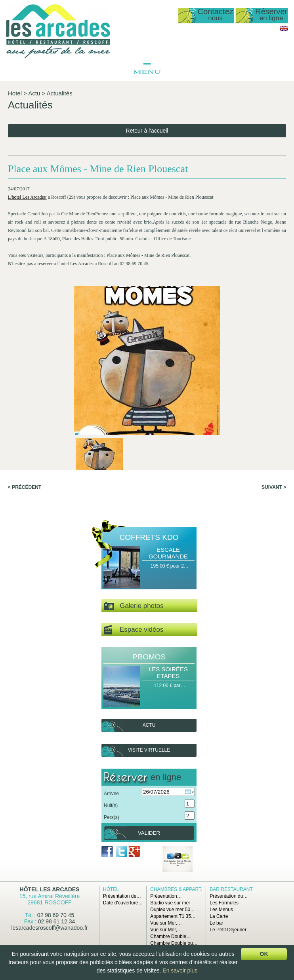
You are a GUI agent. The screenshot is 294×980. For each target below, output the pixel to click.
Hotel (15, 93)
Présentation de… (122, 896)
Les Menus (221, 910)
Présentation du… (229, 896)
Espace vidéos (134, 630)
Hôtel (111, 889)
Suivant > (274, 487)
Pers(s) (112, 817)
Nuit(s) (111, 805)
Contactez (216, 15)
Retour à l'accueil (147, 131)
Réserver (271, 15)
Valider (149, 833)
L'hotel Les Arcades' (27, 197)
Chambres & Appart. (176, 889)
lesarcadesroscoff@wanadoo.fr (50, 928)
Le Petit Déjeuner (228, 930)
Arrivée (111, 794)
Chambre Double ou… (174, 943)
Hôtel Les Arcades (50, 889)
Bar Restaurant (231, 889)
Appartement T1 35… (173, 916)
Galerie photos (134, 606)
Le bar (216, 923)
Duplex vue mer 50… (173, 910)
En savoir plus (180, 971)
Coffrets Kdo (149, 537)
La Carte (219, 916)
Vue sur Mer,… (166, 923)
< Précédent (25, 487)
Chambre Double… (171, 936)
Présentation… (166, 896)
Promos (149, 657)
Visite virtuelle (149, 750)
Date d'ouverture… (123, 903)
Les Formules (224, 903)
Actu (34, 93)
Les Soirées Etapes (168, 672)
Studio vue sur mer (170, 903)
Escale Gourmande (168, 553)
